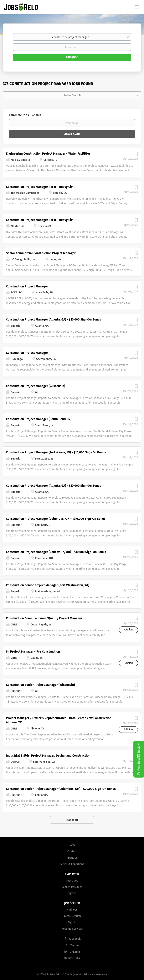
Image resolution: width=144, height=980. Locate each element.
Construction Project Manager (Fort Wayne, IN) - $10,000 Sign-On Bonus (56, 452)
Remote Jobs (72, 958)
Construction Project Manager (27, 286)
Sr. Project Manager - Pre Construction (33, 652)
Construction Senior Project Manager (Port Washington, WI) (48, 585)
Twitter (75, 945)
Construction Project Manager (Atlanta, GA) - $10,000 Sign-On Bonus (54, 319)
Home (72, 845)
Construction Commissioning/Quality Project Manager (44, 618)
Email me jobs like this (25, 115)
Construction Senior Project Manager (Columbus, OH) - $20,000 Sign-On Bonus (61, 789)
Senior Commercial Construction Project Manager (41, 253)
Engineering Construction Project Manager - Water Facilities (48, 154)
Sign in (72, 893)
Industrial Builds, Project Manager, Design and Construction (48, 756)
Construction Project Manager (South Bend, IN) (39, 419)
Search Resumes (72, 887)
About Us (72, 858)
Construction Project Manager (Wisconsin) (36, 386)
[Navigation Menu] (137, 7)
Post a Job (72, 881)
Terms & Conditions (72, 864)
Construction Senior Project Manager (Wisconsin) (40, 685)
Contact (72, 851)
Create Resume (72, 916)
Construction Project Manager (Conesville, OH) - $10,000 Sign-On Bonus (56, 552)
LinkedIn (75, 952)
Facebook (75, 939)
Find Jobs (72, 57)
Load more (72, 820)
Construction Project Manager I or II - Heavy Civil (40, 187)
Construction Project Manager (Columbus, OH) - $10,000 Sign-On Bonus (56, 519)
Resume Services (72, 929)
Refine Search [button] (72, 95)
